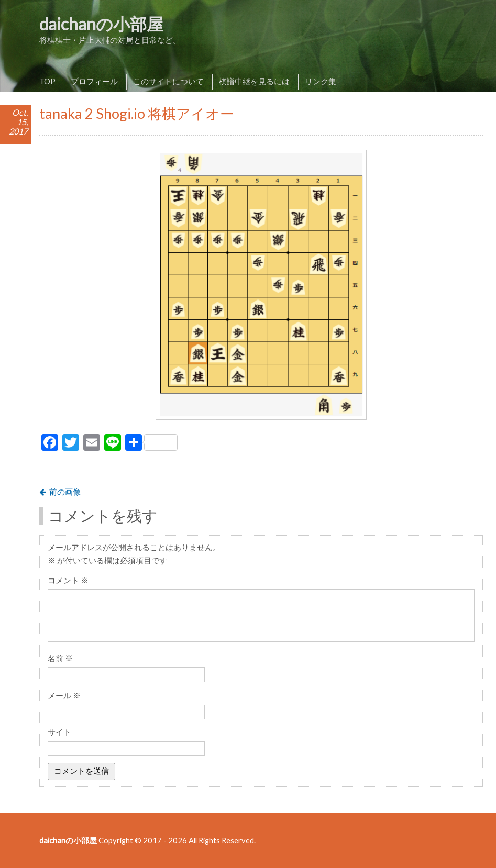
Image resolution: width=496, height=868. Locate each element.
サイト (59, 732)
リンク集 (321, 81)
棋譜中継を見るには (254, 81)
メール (64, 695)
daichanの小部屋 (101, 24)
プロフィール (94, 81)
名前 (60, 658)
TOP (47, 81)
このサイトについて (168, 81)
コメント (68, 580)
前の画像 (65, 492)
